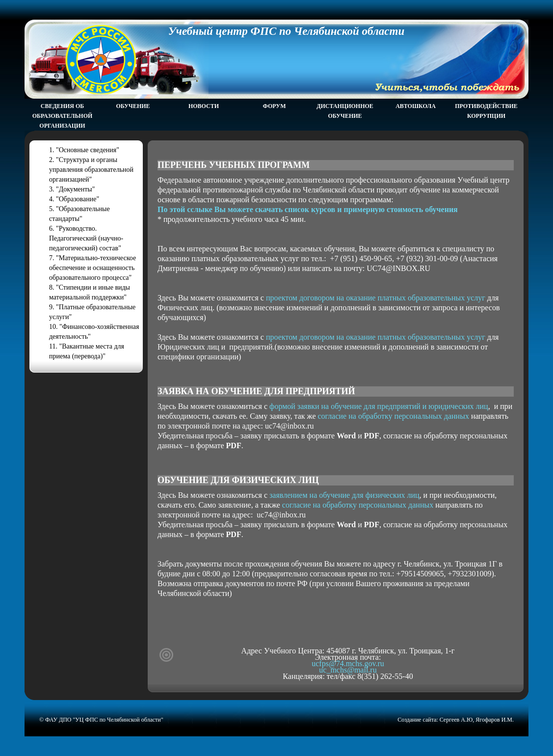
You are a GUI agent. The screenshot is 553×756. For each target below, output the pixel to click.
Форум (275, 106)
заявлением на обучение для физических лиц (344, 495)
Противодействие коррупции (486, 111)
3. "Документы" (72, 189)
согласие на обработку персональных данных (394, 416)
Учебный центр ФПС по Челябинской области (286, 31)
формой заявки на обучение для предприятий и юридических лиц (379, 406)
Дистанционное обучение (345, 111)
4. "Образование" (74, 199)
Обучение (133, 106)
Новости (204, 106)
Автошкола (416, 106)
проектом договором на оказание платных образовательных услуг (376, 298)
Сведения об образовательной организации (63, 116)
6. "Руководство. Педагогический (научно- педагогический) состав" (86, 238)
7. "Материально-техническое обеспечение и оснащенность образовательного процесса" (92, 268)
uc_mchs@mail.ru (348, 670)
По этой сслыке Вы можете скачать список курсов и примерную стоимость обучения (308, 209)
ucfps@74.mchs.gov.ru (348, 663)
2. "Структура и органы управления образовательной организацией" (91, 170)
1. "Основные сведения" (84, 150)
